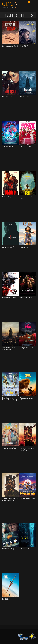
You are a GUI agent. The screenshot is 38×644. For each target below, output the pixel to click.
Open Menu (34, 2)
